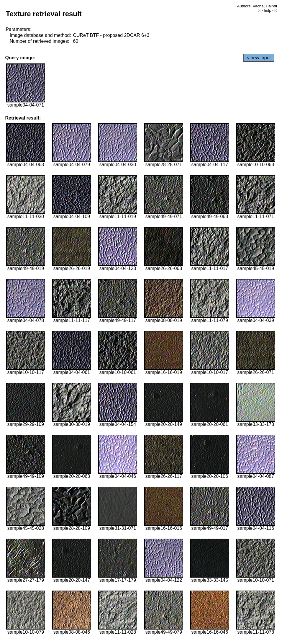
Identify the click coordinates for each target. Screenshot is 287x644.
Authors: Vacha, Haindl (257, 6)
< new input (259, 58)
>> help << (268, 10)
